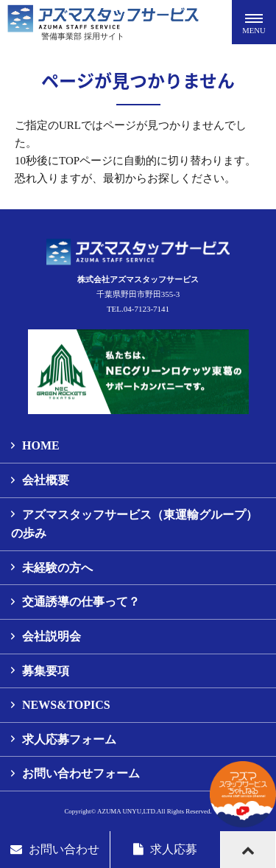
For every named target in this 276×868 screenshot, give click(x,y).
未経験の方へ (57, 568)
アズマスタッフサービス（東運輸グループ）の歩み (134, 524)
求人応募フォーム (69, 739)
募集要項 (46, 671)
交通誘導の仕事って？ (81, 602)
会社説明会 (52, 636)
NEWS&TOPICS (66, 705)
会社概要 (46, 480)
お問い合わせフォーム (81, 773)
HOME (41, 445)
